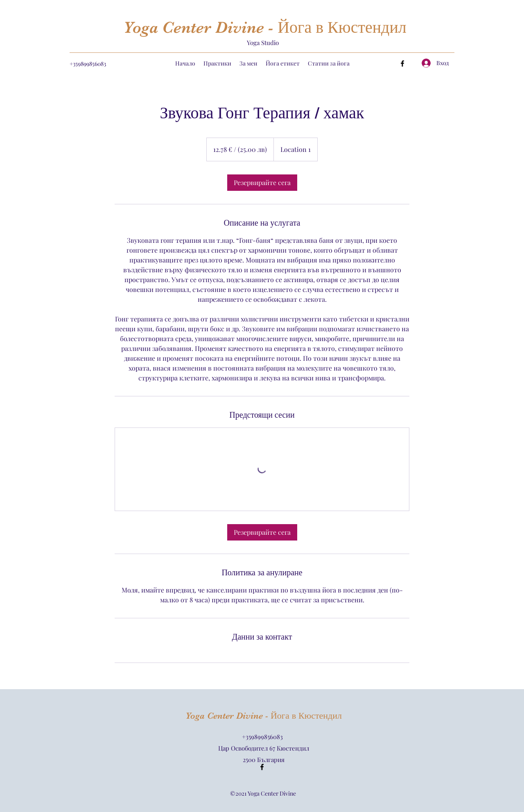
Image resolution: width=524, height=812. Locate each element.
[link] (262, 183)
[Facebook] (402, 63)
